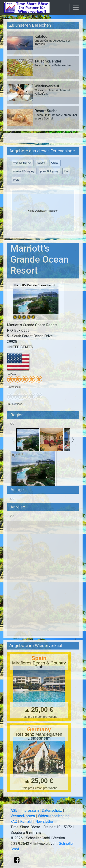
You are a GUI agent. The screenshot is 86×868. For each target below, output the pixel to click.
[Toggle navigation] (76, 8)
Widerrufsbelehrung (54, 816)
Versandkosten (23, 816)
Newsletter (44, 821)
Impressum (30, 810)
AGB (14, 810)
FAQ (14, 821)
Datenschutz (52, 810)
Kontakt (26, 821)
